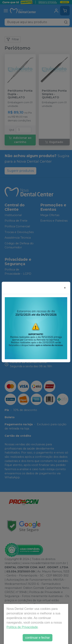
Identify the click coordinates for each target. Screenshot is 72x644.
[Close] (65, 288)
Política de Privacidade (22, 627)
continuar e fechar (37, 638)
